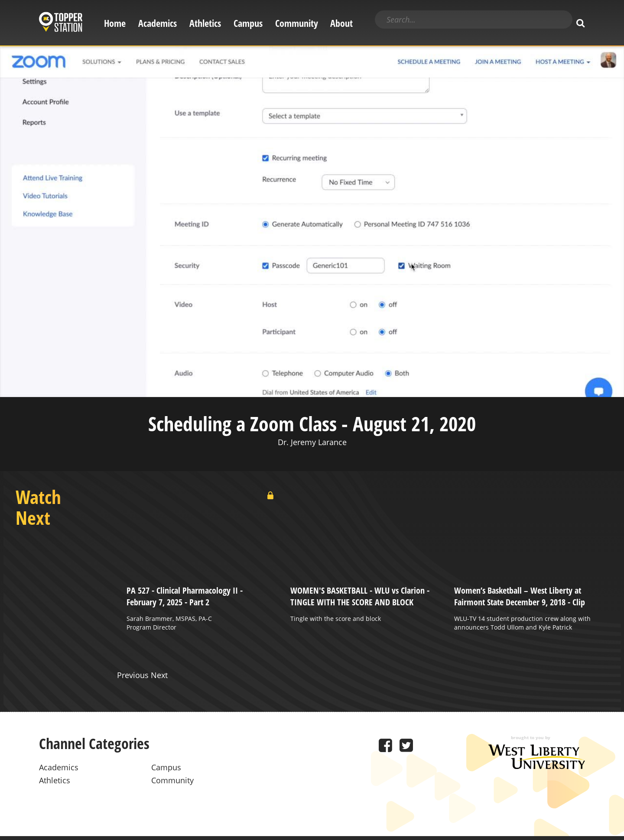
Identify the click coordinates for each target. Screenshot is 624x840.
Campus (248, 23)
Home (115, 23)
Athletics (205, 23)
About (341, 23)
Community (297, 23)
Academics (158, 23)
